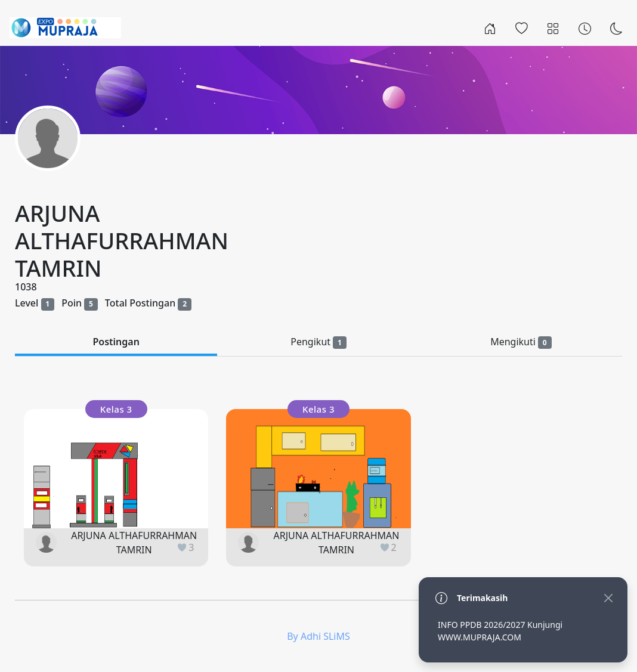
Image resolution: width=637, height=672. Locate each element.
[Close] (608, 598)
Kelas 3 (116, 409)
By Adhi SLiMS (318, 636)
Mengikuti (521, 342)
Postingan (116, 342)
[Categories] (553, 27)
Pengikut (318, 342)
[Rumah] (490, 27)
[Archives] (585, 27)
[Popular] (522, 27)
